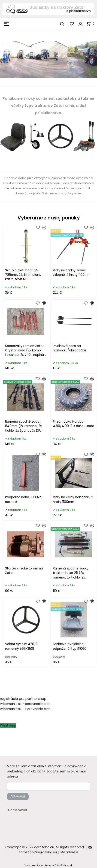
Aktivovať (18, 796)
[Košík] (92, 24)
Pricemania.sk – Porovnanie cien (25, 709)
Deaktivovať (18, 810)
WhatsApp (8, 725)
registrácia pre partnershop (23, 699)
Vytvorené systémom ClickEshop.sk (48, 865)
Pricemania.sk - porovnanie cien (25, 704)
